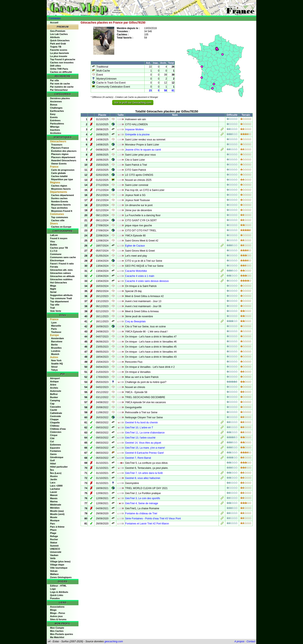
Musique (55, 520)
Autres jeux (56, 616)
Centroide (55, 416)
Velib (53, 558)
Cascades (55, 407)
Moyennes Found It (62, 211)
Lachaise (55, 489)
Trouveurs (57, 145)
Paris (54, 329)
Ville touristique (59, 568)
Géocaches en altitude (62, 276)
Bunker (54, 397)
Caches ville (58, 220)
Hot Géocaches (58, 283)
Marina (54, 501)
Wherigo (55, 127)
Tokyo (54, 370)
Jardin (54, 479)
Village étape (57, 565)
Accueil (54, 23)
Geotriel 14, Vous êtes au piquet (143, 443)
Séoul (54, 367)
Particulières (57, 124)
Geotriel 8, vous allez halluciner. (143, 478)
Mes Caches (57, 631)
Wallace (54, 574)
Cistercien (56, 432)
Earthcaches (57, 111)
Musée (54, 517)
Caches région (59, 186)
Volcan (54, 571)
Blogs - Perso (58, 613)
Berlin (54, 345)
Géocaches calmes (60, 273)
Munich (55, 354)
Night (53, 289)
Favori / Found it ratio (62, 264)
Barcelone (57, 341)
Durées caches (59, 198)
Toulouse (56, 332)
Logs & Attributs (59, 592)
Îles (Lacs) (56, 473)
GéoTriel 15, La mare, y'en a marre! (145, 448)
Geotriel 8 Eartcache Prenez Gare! (145, 453)
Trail (52, 308)
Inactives (55, 130)
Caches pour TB (59, 248)
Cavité (54, 410)
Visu (52, 241)
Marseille (56, 326)
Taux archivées (59, 208)
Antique (54, 381)
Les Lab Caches (59, 34)
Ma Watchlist (57, 637)
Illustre (54, 476)
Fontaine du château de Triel (141, 513)
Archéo (54, 388)
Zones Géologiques (61, 577)
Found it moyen (59, 238)
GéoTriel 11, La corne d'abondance (145, 433)
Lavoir (54, 492)
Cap (52, 404)
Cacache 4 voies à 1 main (140, 276)
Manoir (54, 495)
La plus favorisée (60, 53)
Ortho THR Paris (59, 69)
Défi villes (55, 66)
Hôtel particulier (59, 467)
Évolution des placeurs (64, 151)
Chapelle (55, 423)
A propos (239, 641)
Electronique (57, 260)
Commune (56, 254)
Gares (53, 454)
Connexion (55, 18)
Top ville (55, 305)
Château (55, 426)
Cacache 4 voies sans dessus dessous (147, 281)
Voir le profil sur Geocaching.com (133, 103)
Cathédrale (56, 413)
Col (52, 441)
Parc (53, 524)
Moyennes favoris (61, 189)
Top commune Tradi (61, 298)
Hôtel (53, 464)
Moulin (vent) (57, 514)
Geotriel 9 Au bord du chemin (142, 423)
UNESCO (55, 549)
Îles (52, 470)
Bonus (54, 105)
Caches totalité (59, 176)
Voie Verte (56, 311)
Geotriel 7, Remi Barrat (138, 458)
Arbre (53, 385)
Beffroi (54, 394)
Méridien (55, 508)
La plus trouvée (59, 56)
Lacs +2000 (56, 486)
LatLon (54, 235)
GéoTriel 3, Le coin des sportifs (143, 498)
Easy (53, 114)
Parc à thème (57, 527)
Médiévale (56, 505)
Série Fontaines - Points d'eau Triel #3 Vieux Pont (153, 519)
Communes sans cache (63, 257)
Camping (55, 400)
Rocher (54, 539)
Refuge (54, 536)
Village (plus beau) (60, 561)
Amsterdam (58, 338)
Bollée (54, 245)
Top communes (60, 217)
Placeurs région (60, 154)
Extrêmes (55, 120)
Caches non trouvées (62, 63)
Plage (53, 533)
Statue (54, 543)
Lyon (54, 323)
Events (54, 117)
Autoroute (56, 391)
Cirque (54, 435)
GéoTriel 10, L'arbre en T (139, 428)
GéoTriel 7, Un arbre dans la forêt (144, 473)
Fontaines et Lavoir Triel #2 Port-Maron (147, 524)
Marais (54, 498)
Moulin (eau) (57, 511)
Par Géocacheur (59, 90)
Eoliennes (56, 445)
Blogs (53, 610)
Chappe (54, 419)
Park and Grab (58, 44)
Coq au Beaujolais (135, 321)
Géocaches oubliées (61, 279)
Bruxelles (56, 348)
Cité (52, 438)
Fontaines (56, 451)
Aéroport (55, 378)
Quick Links (57, 595)
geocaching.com (114, 641)
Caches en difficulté (61, 72)
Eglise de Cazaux (135, 246)
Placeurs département (63, 157)
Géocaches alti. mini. (62, 270)
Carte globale (58, 173)
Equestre (55, 448)
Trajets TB (56, 47)
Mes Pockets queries (62, 634)
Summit (54, 546)
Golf (52, 460)
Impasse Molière (134, 129)
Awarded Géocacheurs (64, 160)
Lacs (53, 483)
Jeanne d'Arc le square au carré (143, 150)
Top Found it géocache (63, 59)
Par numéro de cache (62, 87)
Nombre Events (60, 201)
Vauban (54, 555)
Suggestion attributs (61, 295)
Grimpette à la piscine (137, 135)
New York (56, 360)
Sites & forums (58, 619)
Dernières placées (60, 98)
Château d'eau (58, 429)
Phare (53, 530)
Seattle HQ (57, 364)
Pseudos (55, 598)
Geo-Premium (58, 31)
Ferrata (54, 267)
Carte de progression (63, 170)
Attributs (55, 37)
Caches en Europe (61, 227)
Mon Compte (57, 628)
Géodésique (57, 457)
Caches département (62, 195)
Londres (56, 351)
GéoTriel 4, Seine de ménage (142, 503)
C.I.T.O (54, 251)
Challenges (56, 108)
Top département (59, 301)
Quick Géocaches (60, 40)
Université (56, 552)
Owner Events (59, 164)
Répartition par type (62, 179)
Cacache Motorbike (136, 271)
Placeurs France (60, 148)
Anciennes (56, 101)
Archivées (56, 133)
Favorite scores (59, 50)
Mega (53, 286)
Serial (53, 292)
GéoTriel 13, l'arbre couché (140, 438)
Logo (53, 589)
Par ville (54, 80)
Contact (251, 641)
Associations (57, 607)
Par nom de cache (60, 84)
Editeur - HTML (58, 586)
